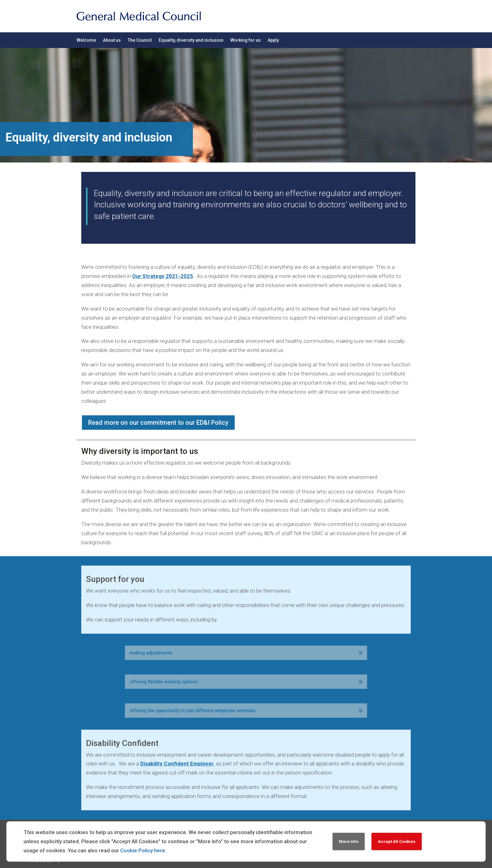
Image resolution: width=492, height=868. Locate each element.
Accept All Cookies (397, 841)
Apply (273, 40)
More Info (349, 841)
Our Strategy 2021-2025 (163, 276)
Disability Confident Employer (177, 764)
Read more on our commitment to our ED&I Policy (158, 423)
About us (112, 40)
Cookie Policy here (143, 850)
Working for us (246, 40)
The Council (140, 40)
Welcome (86, 40)
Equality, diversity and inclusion (191, 40)
